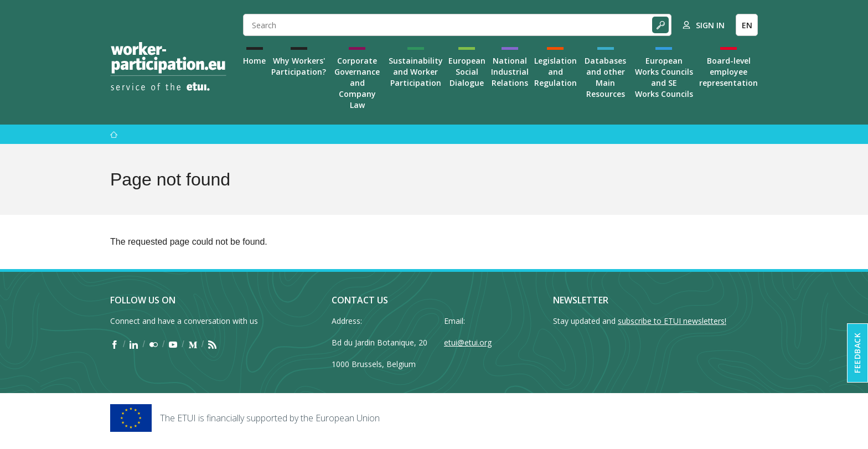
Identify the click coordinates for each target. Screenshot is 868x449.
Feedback (857, 353)
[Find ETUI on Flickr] (154, 344)
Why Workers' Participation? (299, 66)
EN (747, 25)
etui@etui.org (468, 342)
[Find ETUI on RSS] (212, 344)
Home (254, 61)
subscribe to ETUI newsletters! (672, 321)
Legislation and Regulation (556, 72)
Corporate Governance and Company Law (357, 83)
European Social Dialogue (467, 72)
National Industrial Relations (510, 72)
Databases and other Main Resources (605, 77)
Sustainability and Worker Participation (416, 72)
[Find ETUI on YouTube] (173, 344)
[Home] (168, 66)
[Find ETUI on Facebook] (114, 344)
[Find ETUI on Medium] (193, 344)
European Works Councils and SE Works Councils (664, 77)
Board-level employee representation (728, 72)
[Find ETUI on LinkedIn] (134, 344)
